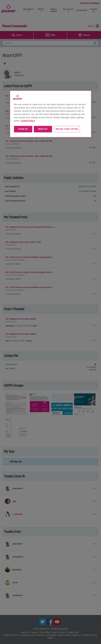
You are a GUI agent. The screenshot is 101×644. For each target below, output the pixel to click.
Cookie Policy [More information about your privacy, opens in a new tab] (28, 121)
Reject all (43, 129)
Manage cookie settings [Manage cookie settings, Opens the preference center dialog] (67, 129)
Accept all (23, 129)
